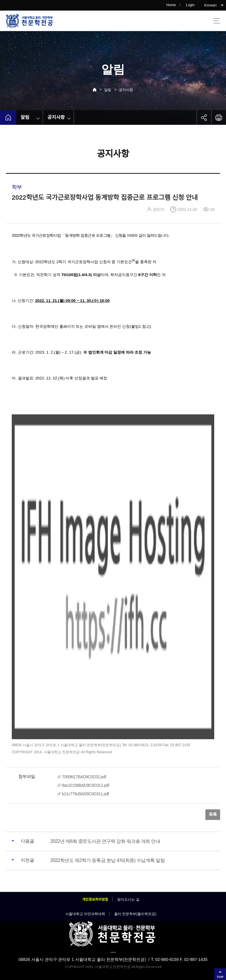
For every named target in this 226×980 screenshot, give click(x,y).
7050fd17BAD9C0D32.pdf (84, 777)
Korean (210, 5)
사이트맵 (217, 21)
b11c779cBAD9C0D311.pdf (85, 794)
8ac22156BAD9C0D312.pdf (85, 785)
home (8, 117)
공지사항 (126, 90)
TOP (220, 977)
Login (190, 5)
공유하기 (204, 117)
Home (171, 5)
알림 (108, 90)
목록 (213, 815)
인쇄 (219, 117)
